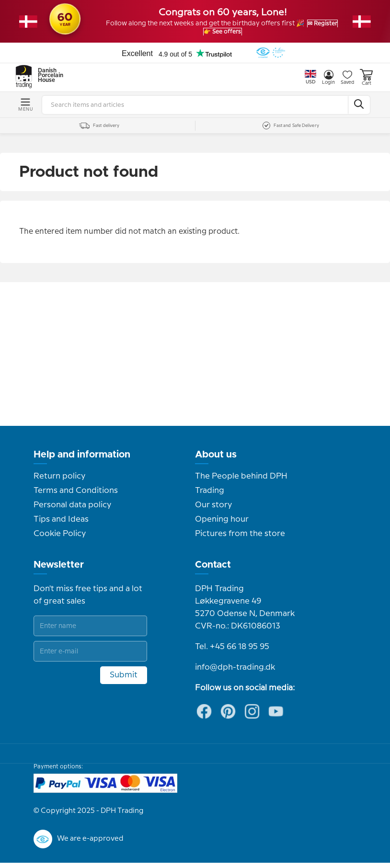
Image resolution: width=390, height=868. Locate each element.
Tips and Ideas (61, 525)
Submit (124, 680)
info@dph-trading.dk (235, 673)
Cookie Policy (60, 539)
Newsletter (59, 570)
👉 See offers (251, 34)
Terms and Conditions (76, 496)
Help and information (82, 460)
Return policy (59, 481)
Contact (213, 570)
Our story (213, 510)
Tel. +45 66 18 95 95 (232, 652)
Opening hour (222, 525)
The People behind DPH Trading (241, 489)
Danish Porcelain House (47, 81)
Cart (366, 83)
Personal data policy (72, 510)
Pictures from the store (240, 539)
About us (216, 460)
